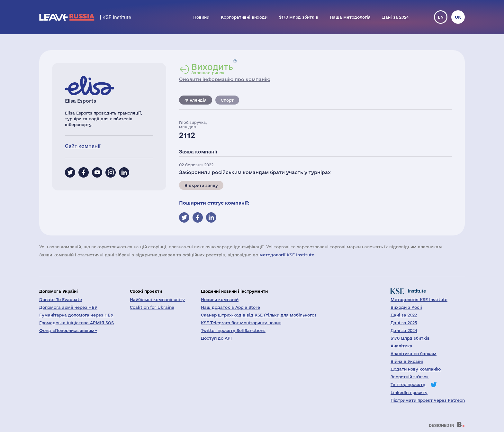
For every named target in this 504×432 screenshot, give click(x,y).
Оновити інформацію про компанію (225, 79)
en (441, 17)
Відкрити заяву (201, 185)
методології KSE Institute (287, 255)
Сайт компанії (83, 146)
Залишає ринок (212, 69)
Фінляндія (196, 100)
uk (458, 17)
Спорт (227, 100)
